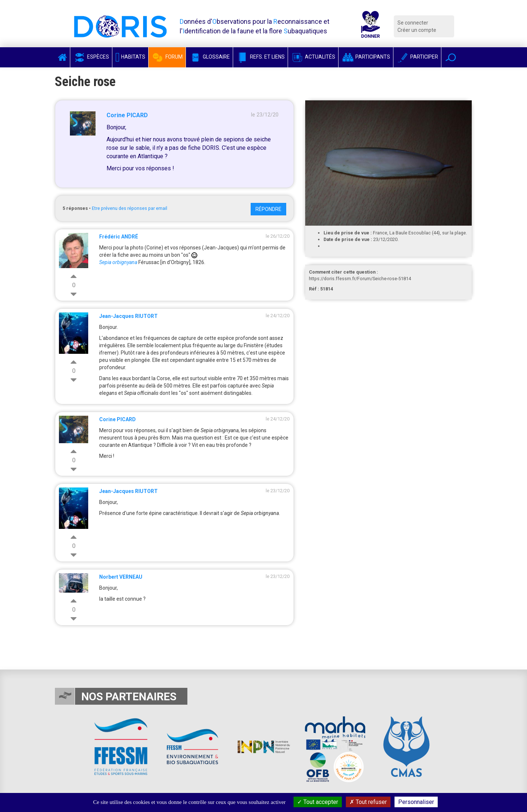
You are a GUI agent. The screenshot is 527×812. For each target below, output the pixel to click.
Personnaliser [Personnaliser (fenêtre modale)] (416, 802)
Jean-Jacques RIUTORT (128, 316)
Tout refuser (368, 802)
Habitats (130, 57)
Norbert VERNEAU (121, 577)
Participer (417, 57)
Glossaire (209, 57)
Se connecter (413, 23)
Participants (366, 57)
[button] (451, 57)
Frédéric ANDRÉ (119, 237)
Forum (167, 57)
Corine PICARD (127, 115)
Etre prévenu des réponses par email (130, 208)
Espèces (91, 57)
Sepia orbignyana (118, 262)
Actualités (313, 57)
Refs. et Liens (260, 57)
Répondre (268, 209)
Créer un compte (417, 30)
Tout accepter (318, 802)
